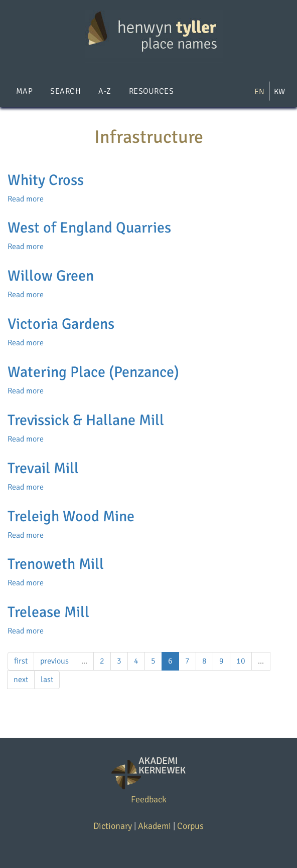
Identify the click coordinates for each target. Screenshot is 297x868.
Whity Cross (46, 180)
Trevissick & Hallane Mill (86, 420)
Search (65, 91)
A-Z (105, 91)
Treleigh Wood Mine (71, 516)
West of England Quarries (89, 228)
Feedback (149, 799)
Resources (151, 91)
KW (279, 92)
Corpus (190, 826)
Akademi (155, 826)
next (21, 680)
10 (241, 661)
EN (259, 92)
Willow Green (51, 276)
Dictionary (113, 826)
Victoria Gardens (61, 324)
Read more (26, 199)
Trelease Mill (48, 612)
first (21, 661)
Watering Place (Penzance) (93, 372)
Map (24, 91)
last (47, 680)
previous (54, 661)
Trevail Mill (43, 468)
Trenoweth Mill (56, 564)
